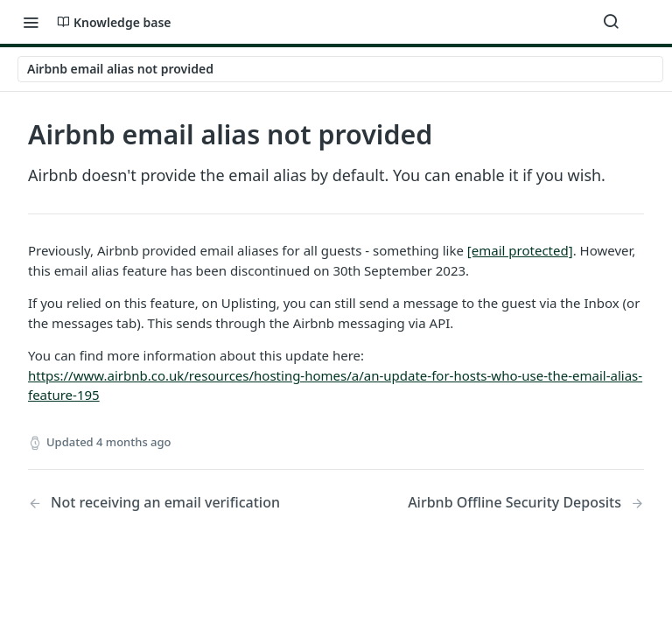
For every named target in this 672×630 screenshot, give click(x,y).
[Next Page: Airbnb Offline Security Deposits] (526, 503)
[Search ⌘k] (611, 22)
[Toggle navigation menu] (31, 22)
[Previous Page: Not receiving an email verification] (160, 503)
